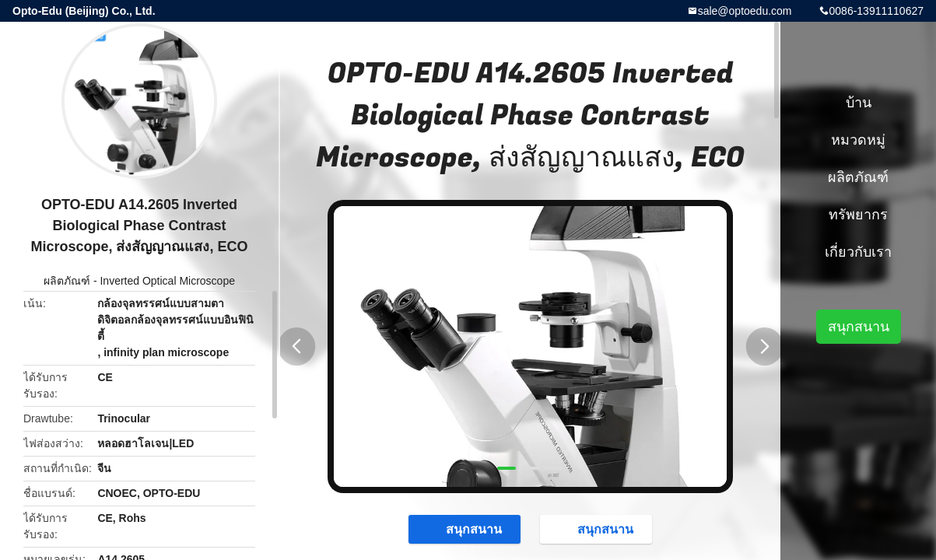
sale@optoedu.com (745, 11)
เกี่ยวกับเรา (858, 252)
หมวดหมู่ (858, 140)
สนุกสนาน (466, 529)
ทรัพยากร (858, 215)
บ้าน (859, 103)
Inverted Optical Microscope (167, 281)
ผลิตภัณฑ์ (67, 281)
